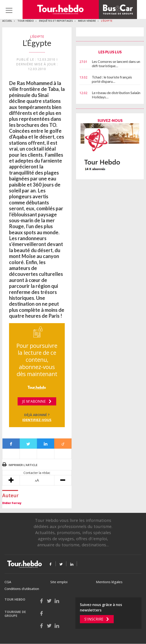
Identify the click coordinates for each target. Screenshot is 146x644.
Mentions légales (109, 582)
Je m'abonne (34, 401)
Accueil (7, 21)
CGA (8, 582)
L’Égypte (107, 21)
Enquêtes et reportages (56, 21)
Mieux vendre (87, 21)
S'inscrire (94, 619)
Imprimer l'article (23, 465)
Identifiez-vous (37, 420)
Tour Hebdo (26, 21)
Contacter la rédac (37, 473)
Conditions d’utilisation (22, 589)
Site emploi (59, 582)
